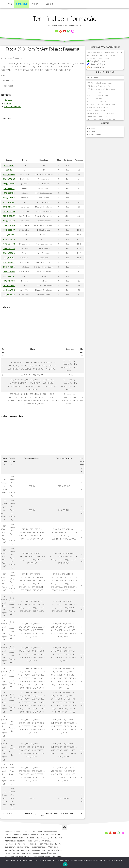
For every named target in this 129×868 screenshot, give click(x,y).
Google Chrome (96, 61)
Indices (8, 103)
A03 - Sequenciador (94, 92)
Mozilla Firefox (96, 67)
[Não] (126, 863)
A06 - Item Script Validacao (97, 101)
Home (10, 4)
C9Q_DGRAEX (9, 225)
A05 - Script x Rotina (94, 98)
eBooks (50, 4)
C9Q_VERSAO (9, 174)
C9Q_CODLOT (9, 271)
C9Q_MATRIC (9, 290)
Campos (8, 100)
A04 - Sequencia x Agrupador (98, 95)
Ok (65, 864)
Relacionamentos (13, 106)
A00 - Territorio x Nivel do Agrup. (99, 83)
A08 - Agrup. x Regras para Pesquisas (101, 104)
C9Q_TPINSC (9, 276)
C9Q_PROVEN (9, 248)
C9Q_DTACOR (9, 179)
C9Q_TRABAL (9, 202)
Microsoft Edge (96, 64)
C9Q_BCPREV (9, 230)
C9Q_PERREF (9, 188)
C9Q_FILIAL (9, 165)
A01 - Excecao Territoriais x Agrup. (100, 86)
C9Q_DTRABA (9, 207)
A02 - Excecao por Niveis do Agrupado (101, 89)
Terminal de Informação (64, 18)
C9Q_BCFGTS (9, 239)
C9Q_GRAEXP (9, 221)
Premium (21, 4)
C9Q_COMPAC (9, 285)
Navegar (35, 4)
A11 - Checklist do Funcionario (99, 116)
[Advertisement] (42, 139)
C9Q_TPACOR (9, 184)
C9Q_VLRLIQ (9, 258)
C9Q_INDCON (9, 267)
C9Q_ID (9, 170)
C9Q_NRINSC (9, 281)
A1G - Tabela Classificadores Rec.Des (101, 119)
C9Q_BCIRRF (9, 235)
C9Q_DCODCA (9, 216)
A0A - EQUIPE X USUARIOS (98, 110)
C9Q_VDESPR (9, 244)
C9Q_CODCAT (9, 211)
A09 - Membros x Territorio (97, 107)
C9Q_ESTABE (9, 193)
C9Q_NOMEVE (9, 295)
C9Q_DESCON (9, 253)
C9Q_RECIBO (9, 262)
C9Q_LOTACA (9, 198)
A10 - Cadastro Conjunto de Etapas (100, 113)
